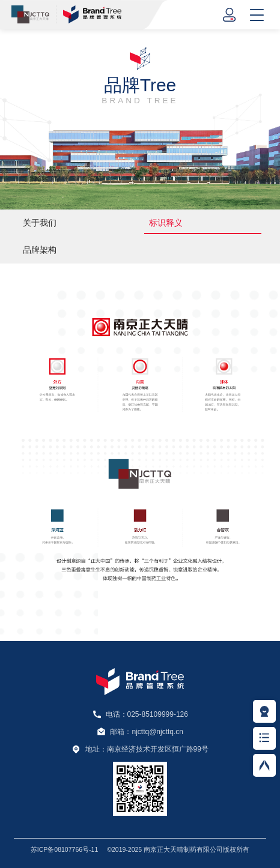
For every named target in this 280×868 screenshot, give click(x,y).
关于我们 (40, 223)
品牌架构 (40, 250)
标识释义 (166, 223)
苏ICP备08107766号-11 (64, 849)
